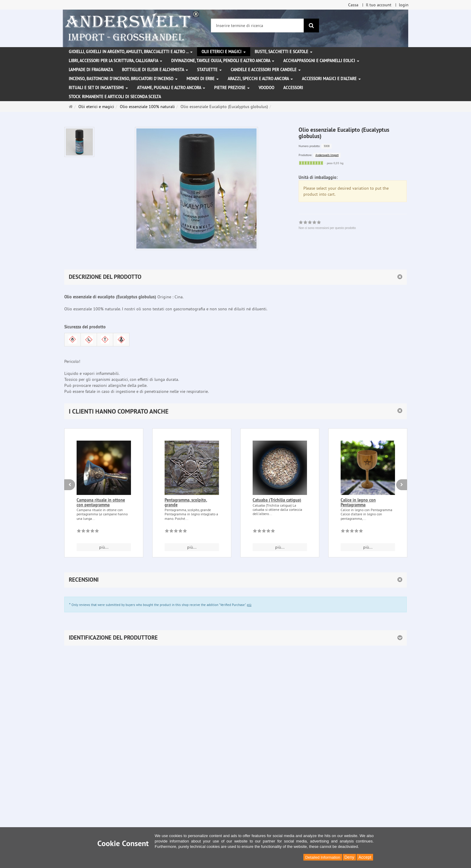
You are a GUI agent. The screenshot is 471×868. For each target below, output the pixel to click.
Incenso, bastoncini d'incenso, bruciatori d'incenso (123, 79)
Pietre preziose (232, 88)
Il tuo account (379, 5)
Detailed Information (323, 857)
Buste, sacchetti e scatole (284, 52)
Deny (349, 857)
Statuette (209, 70)
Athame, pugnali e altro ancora (171, 88)
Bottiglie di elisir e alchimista (155, 70)
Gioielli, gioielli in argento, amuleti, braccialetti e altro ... (131, 52)
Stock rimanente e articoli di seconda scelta (115, 97)
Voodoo (266, 88)
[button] (235, 411)
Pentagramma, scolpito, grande (186, 502)
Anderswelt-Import (327, 155)
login (404, 5)
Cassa (353, 5)
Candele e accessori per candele (266, 70)
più (249, 605)
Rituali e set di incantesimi (98, 88)
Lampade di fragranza (91, 70)
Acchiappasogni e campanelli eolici (321, 61)
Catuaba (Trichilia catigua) (277, 500)
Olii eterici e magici (224, 52)
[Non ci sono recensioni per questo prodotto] (88, 532)
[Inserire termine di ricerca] (257, 26)
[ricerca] (311, 26)
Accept (365, 857)
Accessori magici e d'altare (331, 79)
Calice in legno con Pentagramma (358, 502)
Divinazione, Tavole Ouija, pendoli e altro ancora (223, 61)
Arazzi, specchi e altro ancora (260, 79)
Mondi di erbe (203, 79)
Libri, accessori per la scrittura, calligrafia (115, 61)
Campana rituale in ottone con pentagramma (101, 502)
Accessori (293, 88)
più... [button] (104, 547)
